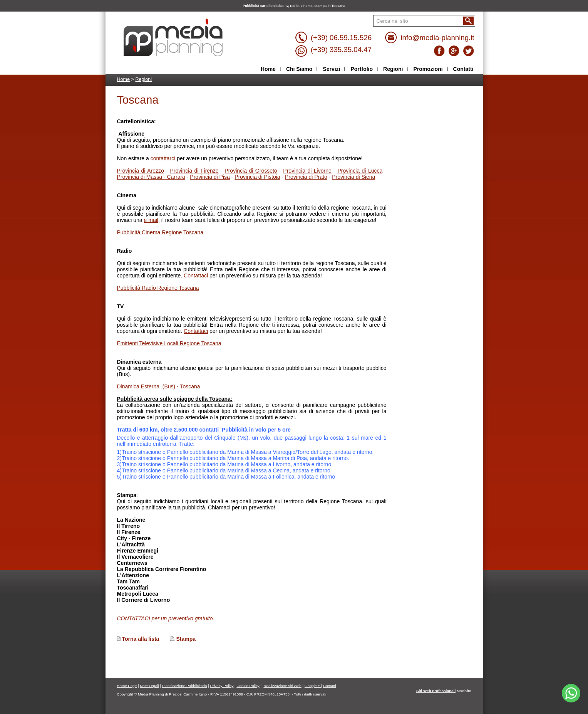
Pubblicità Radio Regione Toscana (158, 288)
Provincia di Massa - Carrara (151, 177)
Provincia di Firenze (194, 171)
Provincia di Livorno (307, 171)
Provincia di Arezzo (141, 171)
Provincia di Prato (306, 177)
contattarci (164, 158)
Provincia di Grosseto (251, 171)
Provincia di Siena (353, 177)
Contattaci (197, 276)
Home (124, 79)
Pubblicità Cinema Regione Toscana (160, 232)
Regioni (143, 79)
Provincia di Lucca (360, 171)
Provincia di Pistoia (257, 177)
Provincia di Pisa (210, 177)
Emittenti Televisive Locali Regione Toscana (169, 343)
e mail (151, 220)
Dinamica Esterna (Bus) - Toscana (159, 386)
